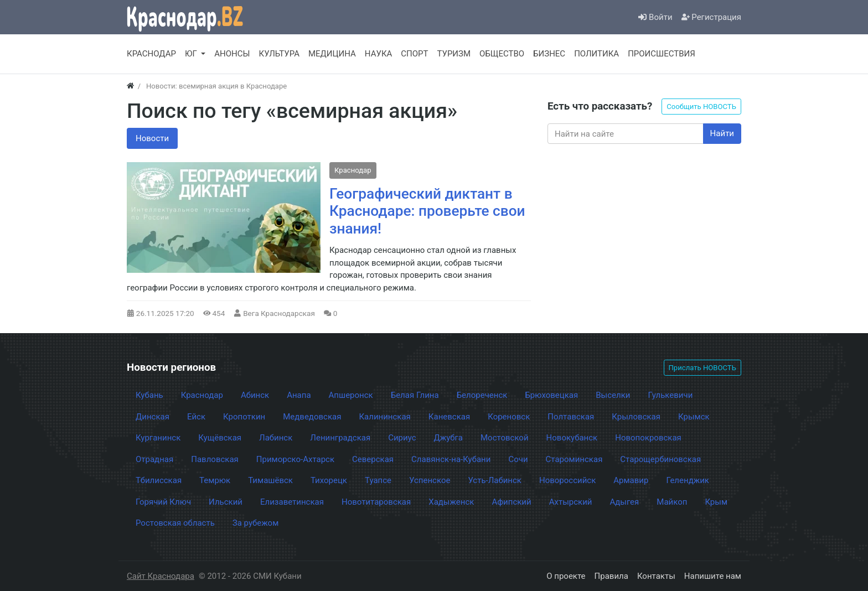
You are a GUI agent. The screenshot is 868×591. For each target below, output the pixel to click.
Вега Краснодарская (279, 313)
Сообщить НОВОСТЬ (701, 107)
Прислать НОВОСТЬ (702, 368)
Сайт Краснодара (161, 576)
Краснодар (353, 170)
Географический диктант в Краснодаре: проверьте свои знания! (427, 211)
